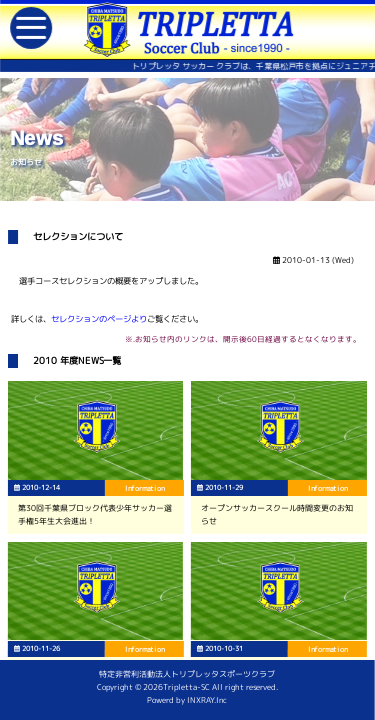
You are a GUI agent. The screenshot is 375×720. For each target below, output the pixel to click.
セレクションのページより (99, 319)
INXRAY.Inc (207, 700)
